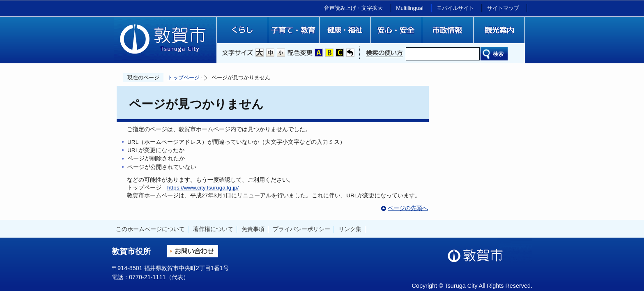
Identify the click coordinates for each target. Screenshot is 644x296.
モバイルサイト (455, 8)
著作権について (213, 229)
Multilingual (410, 8)
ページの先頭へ (408, 208)
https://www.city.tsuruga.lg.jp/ (203, 188)
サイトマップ (503, 8)
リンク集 (350, 229)
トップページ (184, 77)
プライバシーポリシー (301, 229)
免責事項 (253, 229)
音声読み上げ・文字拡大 (353, 8)
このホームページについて (150, 229)
